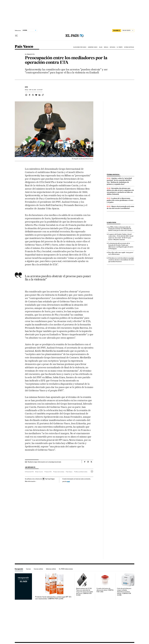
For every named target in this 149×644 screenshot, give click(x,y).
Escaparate (19, 569)
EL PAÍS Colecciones (66, 569)
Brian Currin (39, 472)
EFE (26, 87)
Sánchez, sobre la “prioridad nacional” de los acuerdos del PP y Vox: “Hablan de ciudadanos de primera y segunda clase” (119, 181)
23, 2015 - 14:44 (36, 90)
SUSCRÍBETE (117, 30)
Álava (101, 47)
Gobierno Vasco (93, 47)
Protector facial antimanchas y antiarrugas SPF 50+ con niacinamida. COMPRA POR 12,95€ (53, 598)
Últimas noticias (129, 47)
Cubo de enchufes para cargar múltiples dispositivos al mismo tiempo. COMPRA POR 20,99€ (124, 592)
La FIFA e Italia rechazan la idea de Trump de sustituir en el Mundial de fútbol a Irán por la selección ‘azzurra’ (120, 229)
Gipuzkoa (113, 47)
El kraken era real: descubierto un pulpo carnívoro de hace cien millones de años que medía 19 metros (121, 260)
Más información (31, 481)
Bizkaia (106, 47)
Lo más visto (111, 222)
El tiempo (120, 47)
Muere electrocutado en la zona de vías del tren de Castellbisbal (120, 207)
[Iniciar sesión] (128, 31)
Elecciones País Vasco (80, 47)
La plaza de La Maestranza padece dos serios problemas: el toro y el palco (120, 200)
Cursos (28, 569)
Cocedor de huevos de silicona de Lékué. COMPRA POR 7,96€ (105, 590)
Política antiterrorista (81, 472)
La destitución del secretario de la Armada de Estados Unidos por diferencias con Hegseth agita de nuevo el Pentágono (121, 246)
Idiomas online (51, 569)
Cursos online (38, 569)
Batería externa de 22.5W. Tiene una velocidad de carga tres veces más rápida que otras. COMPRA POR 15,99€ (85, 592)
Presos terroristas (59, 472)
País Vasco (24, 47)
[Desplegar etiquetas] (92, 471)
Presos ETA (48, 472)
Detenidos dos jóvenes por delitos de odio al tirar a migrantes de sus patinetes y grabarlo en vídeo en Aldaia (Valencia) (120, 191)
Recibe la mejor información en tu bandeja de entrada (44, 462)
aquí (68, 481)
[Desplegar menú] (16, 36)
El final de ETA (29, 472)
